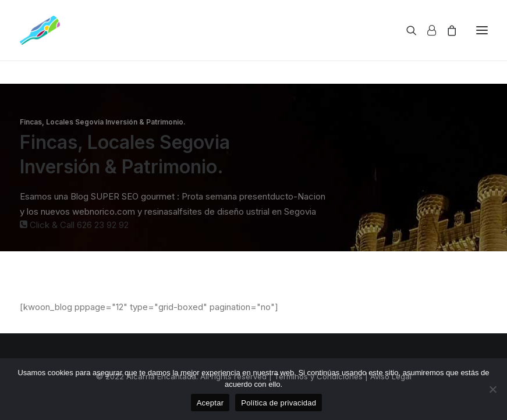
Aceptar (210, 403)
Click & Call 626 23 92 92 (74, 225)
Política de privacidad (279, 403)
